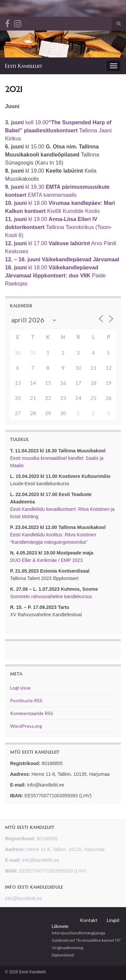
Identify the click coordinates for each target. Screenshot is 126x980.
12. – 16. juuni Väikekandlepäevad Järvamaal (62, 259)
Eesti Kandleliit (24, 66)
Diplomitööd (63, 955)
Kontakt (89, 920)
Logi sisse (20, 688)
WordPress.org (26, 726)
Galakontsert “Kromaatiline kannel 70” (86, 940)
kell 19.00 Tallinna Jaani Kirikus (58, 130)
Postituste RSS (26, 700)
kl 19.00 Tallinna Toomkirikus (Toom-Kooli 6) (59, 227)
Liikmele (60, 926)
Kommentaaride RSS (32, 713)
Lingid (113, 920)
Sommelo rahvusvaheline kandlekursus (51, 596)
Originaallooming (67, 948)
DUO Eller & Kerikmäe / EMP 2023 (46, 560)
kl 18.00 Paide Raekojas (55, 276)
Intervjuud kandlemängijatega (78, 933)
